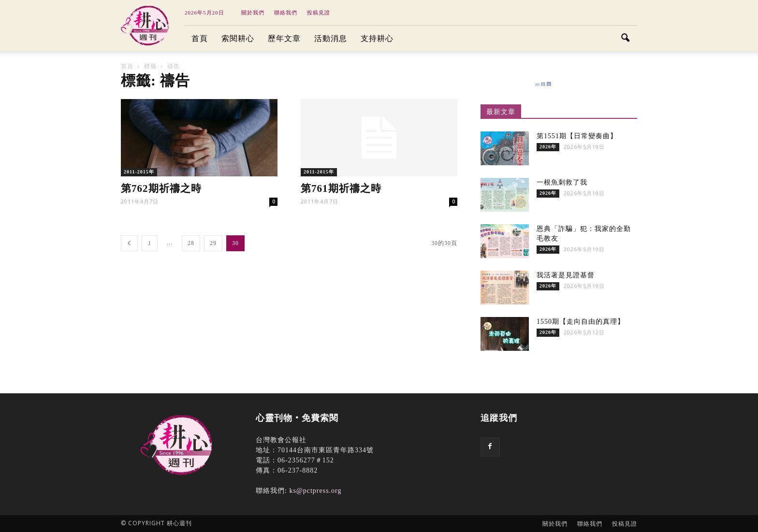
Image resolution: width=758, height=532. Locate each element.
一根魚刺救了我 (562, 182)
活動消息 (331, 38)
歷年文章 (284, 38)
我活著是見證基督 (566, 275)
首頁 (200, 38)
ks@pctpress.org (315, 491)
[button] (626, 39)
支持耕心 (377, 38)
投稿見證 (319, 13)
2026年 (548, 147)
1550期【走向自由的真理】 (581, 322)
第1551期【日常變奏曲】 (577, 136)
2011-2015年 (139, 172)
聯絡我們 (286, 13)
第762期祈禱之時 (161, 188)
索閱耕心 (238, 38)
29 (213, 243)
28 (191, 243)
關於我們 (253, 13)
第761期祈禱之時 (341, 188)
